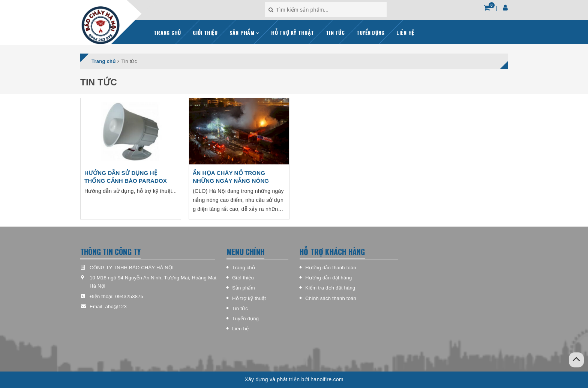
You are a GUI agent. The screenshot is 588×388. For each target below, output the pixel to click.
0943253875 (129, 296)
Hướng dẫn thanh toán (331, 268)
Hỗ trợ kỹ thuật (249, 298)
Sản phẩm (244, 288)
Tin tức (240, 308)
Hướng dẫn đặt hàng (328, 278)
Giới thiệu (243, 278)
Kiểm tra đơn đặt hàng (330, 288)
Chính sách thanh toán (331, 298)
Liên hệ (240, 329)
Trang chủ (244, 268)
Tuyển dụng (245, 319)
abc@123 (116, 307)
